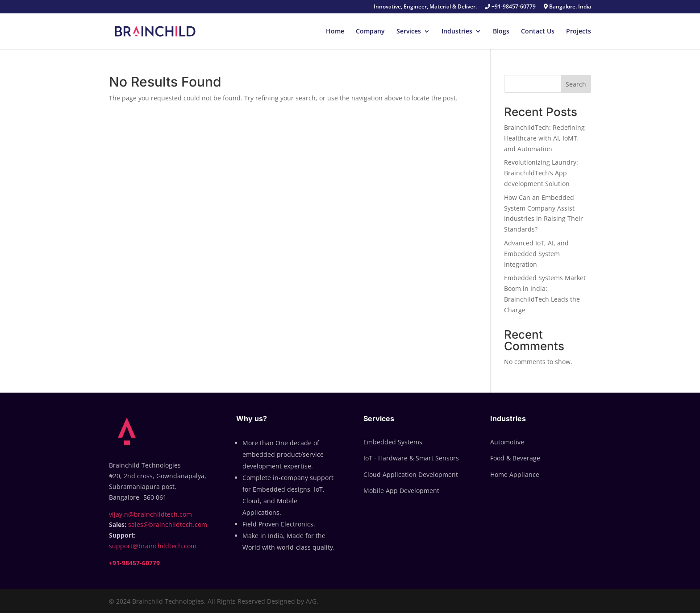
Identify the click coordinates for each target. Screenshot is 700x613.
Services (409, 32)
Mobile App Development (401, 491)
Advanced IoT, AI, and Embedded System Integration (536, 254)
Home (335, 32)
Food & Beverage (515, 458)
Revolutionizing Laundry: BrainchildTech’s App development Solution (541, 173)
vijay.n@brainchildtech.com (150, 514)
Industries (457, 32)
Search (576, 84)
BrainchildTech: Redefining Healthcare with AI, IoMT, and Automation (544, 138)
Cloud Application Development (411, 474)
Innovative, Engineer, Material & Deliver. (425, 7)
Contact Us (538, 32)
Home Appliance (515, 474)
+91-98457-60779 (510, 7)
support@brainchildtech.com (153, 546)
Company (370, 32)
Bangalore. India (567, 7)
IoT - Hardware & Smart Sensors (411, 458)
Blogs (501, 32)
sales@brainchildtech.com (168, 524)
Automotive (507, 442)
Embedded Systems (393, 442)
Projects (579, 32)
